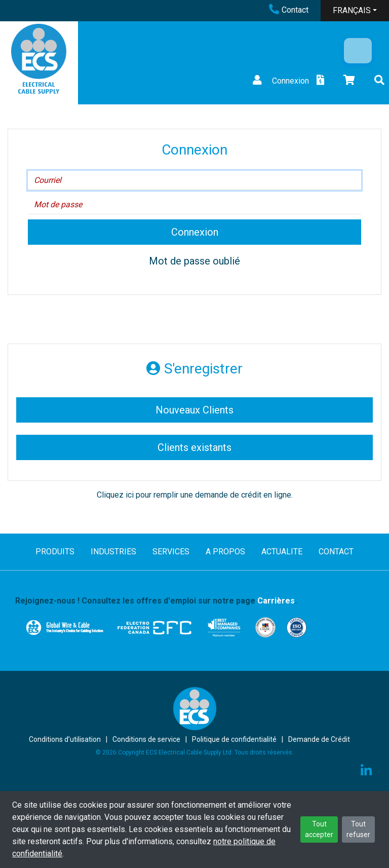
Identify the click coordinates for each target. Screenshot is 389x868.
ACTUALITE (282, 552)
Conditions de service (146, 739)
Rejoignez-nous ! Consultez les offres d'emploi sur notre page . (156, 601)
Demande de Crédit (319, 739)
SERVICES (171, 552)
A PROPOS (225, 552)
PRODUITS (55, 552)
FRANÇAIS (352, 10)
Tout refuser (358, 829)
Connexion (280, 81)
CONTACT (336, 552)
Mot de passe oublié (194, 261)
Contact (289, 10)
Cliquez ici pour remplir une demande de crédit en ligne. (195, 495)
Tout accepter (319, 829)
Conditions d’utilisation (65, 739)
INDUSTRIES (113, 552)
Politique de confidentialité (234, 739)
